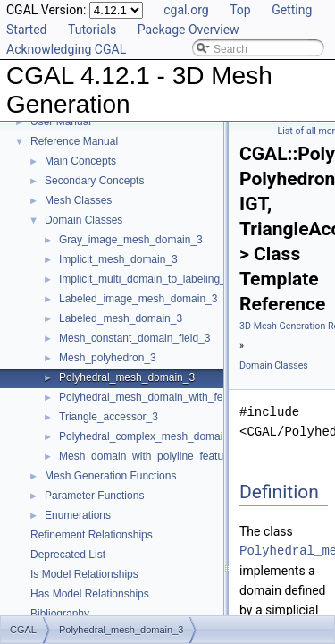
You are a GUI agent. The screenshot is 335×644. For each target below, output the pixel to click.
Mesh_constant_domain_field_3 (134, 338)
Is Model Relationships (84, 574)
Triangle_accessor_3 (109, 417)
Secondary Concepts (94, 181)
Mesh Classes (78, 200)
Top (240, 10)
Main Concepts (80, 161)
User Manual (61, 122)
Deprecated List (68, 555)
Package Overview (188, 30)
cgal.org (186, 10)
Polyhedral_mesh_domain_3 (127, 377)
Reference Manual (74, 141)
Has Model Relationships (90, 594)
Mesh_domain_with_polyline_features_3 (155, 456)
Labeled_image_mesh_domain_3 (138, 299)
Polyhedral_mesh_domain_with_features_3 (162, 397)
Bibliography (60, 614)
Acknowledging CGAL (66, 49)
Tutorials (92, 30)
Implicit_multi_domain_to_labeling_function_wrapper (184, 279)
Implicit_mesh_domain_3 (118, 259)
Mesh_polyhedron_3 (108, 358)
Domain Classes (84, 220)
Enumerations (78, 515)
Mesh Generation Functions (110, 476)
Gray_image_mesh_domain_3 (131, 240)
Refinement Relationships (92, 535)
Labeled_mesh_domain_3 (121, 318)
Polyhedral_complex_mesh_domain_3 (150, 436)
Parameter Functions (94, 496)
